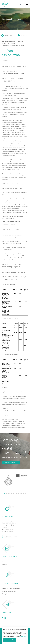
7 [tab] (15, 493)
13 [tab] (25, 493)
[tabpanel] (8, 481)
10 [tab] (20, 493)
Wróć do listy (7, 35)
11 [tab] (22, 493)
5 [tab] (12, 493)
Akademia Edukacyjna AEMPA (11, 588)
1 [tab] (5, 493)
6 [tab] (13, 493)
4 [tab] (10, 493)
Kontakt (5, 564)
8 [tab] (17, 493)
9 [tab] (18, 493)
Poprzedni (22, 35)
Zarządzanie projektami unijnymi (12, 594)
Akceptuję (10, 640)
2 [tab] (7, 493)
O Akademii (6, 562)
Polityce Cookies (23, 636)
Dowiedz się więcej (11, 462)
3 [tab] (8, 493)
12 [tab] (23, 493)
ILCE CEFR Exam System (9, 591)
